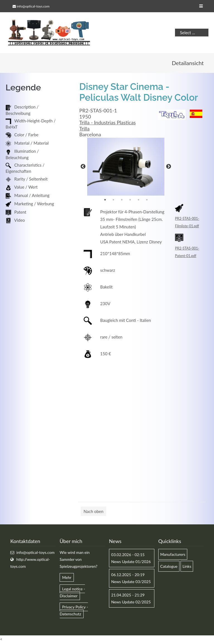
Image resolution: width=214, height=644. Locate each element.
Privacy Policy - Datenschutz (74, 611)
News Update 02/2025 (131, 602)
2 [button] (113, 200)
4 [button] (130, 200)
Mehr (67, 578)
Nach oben (93, 512)
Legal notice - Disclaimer (72, 593)
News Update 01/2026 (131, 562)
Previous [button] (83, 167)
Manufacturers (173, 555)
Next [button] (169, 167)
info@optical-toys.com (33, 6)
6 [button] (147, 200)
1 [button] (105, 200)
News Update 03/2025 (131, 582)
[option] (126, 167)
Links (187, 567)
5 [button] (138, 200)
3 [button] (122, 200)
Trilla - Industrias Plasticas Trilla (108, 126)
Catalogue (169, 567)
